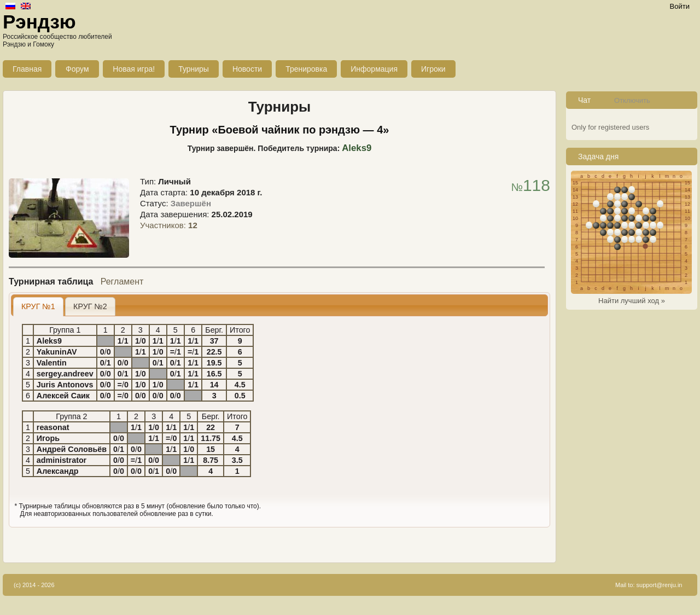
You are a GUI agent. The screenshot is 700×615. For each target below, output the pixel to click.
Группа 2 (71, 416)
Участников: (169, 225)
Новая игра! (134, 69)
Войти (680, 6)
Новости (247, 69)
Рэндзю (39, 22)
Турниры (194, 69)
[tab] (38, 307)
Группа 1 (65, 330)
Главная (27, 69)
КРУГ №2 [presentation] (90, 306)
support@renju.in (660, 585)
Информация (374, 69)
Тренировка (306, 69)
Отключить (632, 100)
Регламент (122, 282)
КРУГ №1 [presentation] (38, 306)
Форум (77, 69)
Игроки (433, 69)
